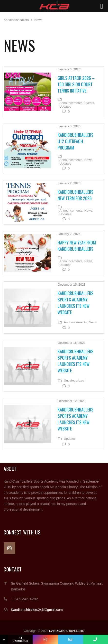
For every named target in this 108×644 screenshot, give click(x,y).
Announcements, (71, 103)
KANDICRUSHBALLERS (67, 631)
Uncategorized (74, 381)
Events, (90, 103)
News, (89, 160)
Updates (65, 107)
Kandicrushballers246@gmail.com (37, 610)
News (93, 322)
